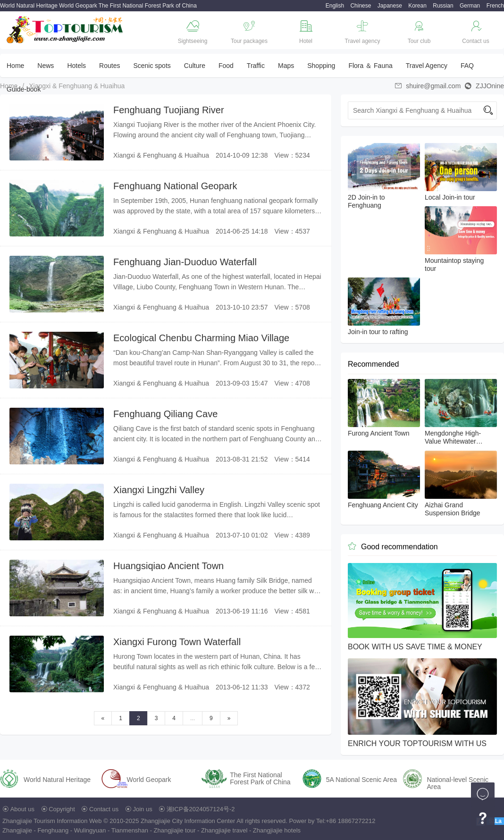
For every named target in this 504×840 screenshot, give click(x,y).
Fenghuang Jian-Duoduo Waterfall (185, 262)
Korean (417, 6)
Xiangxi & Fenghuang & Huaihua (77, 86)
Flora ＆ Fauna (370, 66)
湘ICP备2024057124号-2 (201, 809)
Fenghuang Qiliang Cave (165, 414)
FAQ (467, 66)
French (495, 6)
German (470, 6)
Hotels (76, 66)
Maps (286, 66)
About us (22, 809)
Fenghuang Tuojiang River (169, 110)
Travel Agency (427, 66)
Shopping (321, 66)
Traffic (256, 66)
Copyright (62, 809)
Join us (143, 809)
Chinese (361, 6)
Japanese (390, 6)
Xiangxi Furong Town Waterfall (177, 642)
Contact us (104, 809)
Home (15, 66)
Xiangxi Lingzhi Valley (159, 490)
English (335, 6)
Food (226, 66)
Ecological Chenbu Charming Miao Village (201, 338)
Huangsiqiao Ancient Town (168, 566)
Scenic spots (152, 66)
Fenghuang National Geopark (175, 186)
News (46, 66)
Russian (443, 6)
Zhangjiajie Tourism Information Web (52, 821)
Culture (195, 66)
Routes (109, 66)
